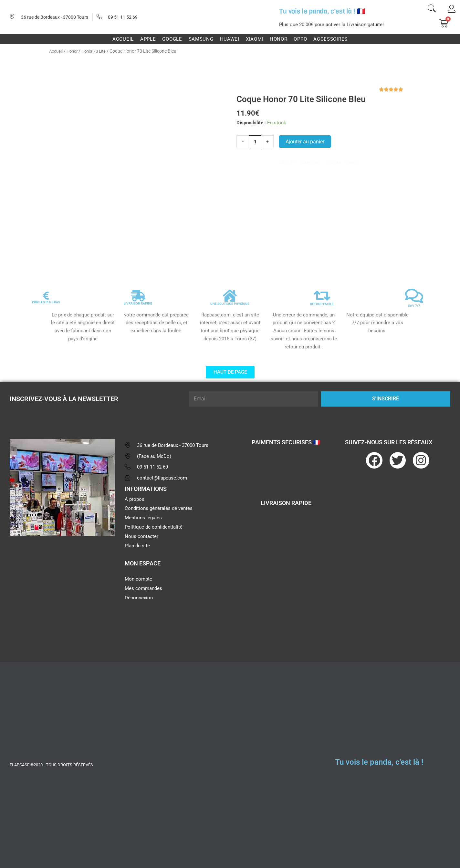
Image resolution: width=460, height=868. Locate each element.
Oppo (300, 39)
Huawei (230, 39)
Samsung (201, 39)
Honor (279, 39)
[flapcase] (62, 591)
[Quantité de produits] (255, 142)
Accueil (123, 39)
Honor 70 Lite (97, 51)
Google (172, 39)
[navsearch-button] (432, 9)
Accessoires (330, 39)
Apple (148, 39)
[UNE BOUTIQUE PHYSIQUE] (230, 296)
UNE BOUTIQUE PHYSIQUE (230, 304)
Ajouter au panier (305, 141)
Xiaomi (255, 39)
